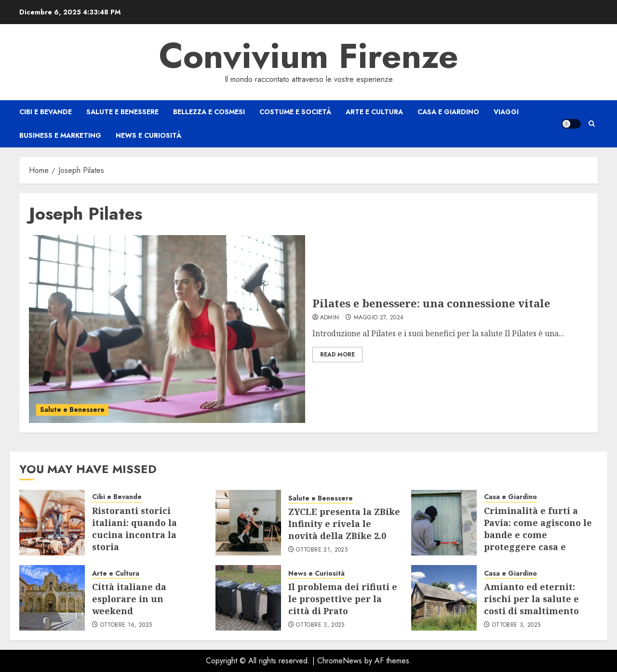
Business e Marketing (60, 135)
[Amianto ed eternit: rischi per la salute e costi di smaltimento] (444, 598)
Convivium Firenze (309, 56)
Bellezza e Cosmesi (209, 112)
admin (330, 318)
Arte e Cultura (374, 112)
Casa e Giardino (448, 112)
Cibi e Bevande (46, 112)
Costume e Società (295, 112)
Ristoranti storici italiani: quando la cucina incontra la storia (134, 529)
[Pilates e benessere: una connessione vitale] (167, 329)
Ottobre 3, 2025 (320, 625)
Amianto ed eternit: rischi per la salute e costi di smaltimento (531, 599)
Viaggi (506, 112)
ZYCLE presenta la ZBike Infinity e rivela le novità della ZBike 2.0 (344, 524)
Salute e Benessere (122, 112)
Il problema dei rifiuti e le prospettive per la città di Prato (343, 599)
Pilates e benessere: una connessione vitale (431, 303)
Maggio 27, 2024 (379, 318)
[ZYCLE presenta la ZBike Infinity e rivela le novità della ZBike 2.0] (248, 523)
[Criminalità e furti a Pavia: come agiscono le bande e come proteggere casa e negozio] (444, 523)
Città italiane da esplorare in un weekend (129, 599)
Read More (337, 355)
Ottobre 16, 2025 (126, 625)
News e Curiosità (148, 135)
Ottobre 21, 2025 (322, 550)
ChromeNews (340, 661)
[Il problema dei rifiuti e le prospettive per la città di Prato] (248, 598)
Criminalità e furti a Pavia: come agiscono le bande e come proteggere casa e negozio (538, 535)
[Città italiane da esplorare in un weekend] (52, 598)
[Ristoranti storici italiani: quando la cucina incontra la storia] (52, 523)
